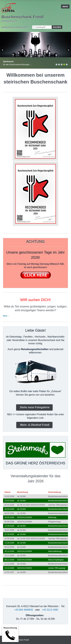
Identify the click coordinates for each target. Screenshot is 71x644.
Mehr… (6, 316)
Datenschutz (22, 27)
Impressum (8, 27)
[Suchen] (57, 27)
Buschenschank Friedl (23, 17)
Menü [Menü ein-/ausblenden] (65, 7)
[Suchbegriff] (42, 27)
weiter (68, 50)
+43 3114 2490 (50, 610)
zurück (3, 50)
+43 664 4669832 (24, 610)
